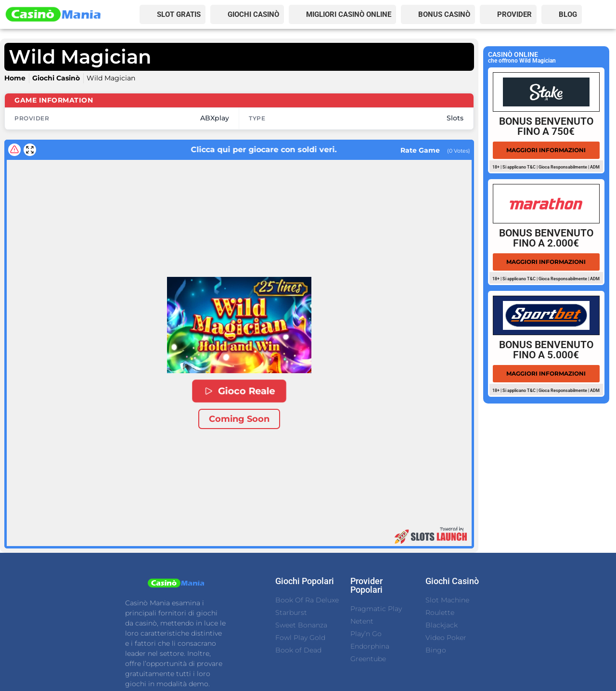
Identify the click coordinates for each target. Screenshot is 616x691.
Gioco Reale (239, 391)
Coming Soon (239, 419)
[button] (239, 325)
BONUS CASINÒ (444, 14)
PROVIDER (514, 14)
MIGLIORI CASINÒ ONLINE (349, 14)
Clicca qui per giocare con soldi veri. (237, 150)
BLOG (568, 14)
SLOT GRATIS (179, 14)
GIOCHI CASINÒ (253, 14)
